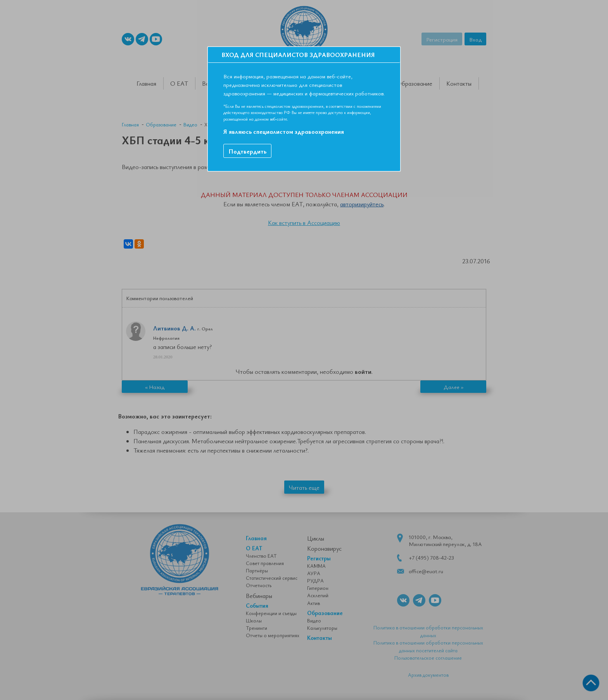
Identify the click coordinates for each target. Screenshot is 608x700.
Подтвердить (247, 151)
